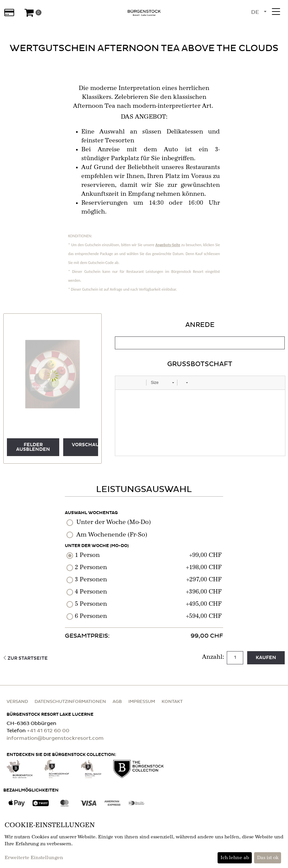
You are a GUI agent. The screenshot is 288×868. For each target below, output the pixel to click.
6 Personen (91, 616)
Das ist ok (268, 858)
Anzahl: (214, 657)
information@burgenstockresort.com (55, 738)
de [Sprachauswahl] (255, 12)
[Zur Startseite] (144, 13)
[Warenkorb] (33, 13)
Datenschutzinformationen (70, 702)
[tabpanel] (200, 388)
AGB (117, 702)
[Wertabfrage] (9, 13)
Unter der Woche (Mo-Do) (114, 522)
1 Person (87, 555)
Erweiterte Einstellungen (34, 858)
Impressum (142, 702)
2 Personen (91, 567)
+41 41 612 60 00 (48, 731)
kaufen (266, 658)
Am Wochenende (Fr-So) (112, 535)
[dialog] (144, 842)
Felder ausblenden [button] (33, 447)
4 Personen (91, 592)
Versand (17, 702)
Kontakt (172, 702)
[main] (144, 347)
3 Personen (91, 580)
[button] (39, 385)
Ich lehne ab (235, 858)
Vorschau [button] (85, 445)
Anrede (200, 325)
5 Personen (91, 604)
